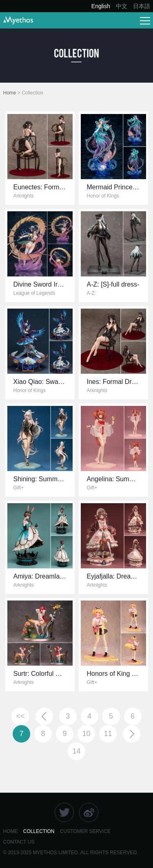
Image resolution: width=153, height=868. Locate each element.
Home (10, 93)
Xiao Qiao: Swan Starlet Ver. (55, 382)
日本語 (142, 6)
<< (20, 716)
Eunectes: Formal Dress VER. (57, 187)
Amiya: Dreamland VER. (49, 576)
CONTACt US (19, 842)
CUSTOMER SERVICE (85, 831)
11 (108, 734)
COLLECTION (39, 831)
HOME (11, 831)
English (101, 6)
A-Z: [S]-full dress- (113, 284)
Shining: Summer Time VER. (55, 479)
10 (86, 734)
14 (76, 751)
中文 (122, 6)
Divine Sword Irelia (41, 284)
